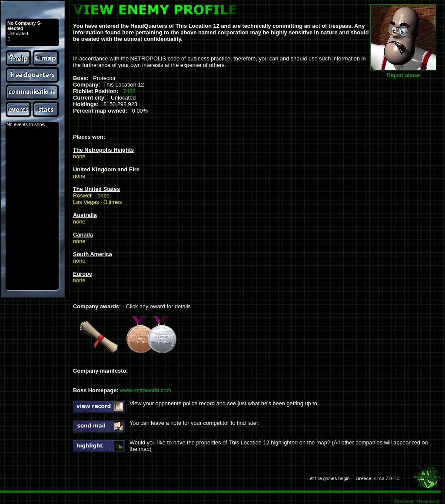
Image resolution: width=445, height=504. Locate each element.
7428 (129, 91)
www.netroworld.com (146, 390)
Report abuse (403, 75)
